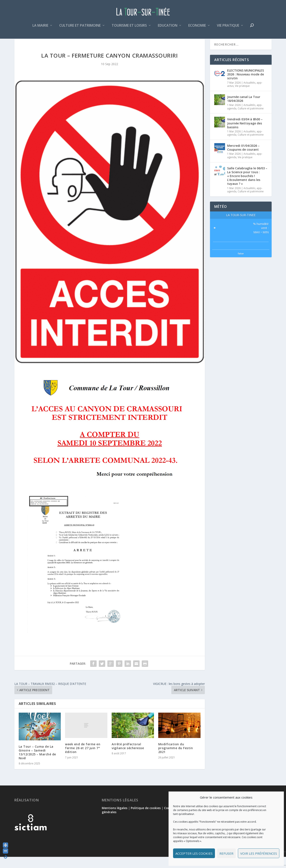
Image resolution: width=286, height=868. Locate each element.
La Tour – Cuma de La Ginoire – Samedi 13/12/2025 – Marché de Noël (37, 764)
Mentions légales (115, 819)
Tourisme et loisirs (129, 29)
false (241, 265)
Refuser (226, 853)
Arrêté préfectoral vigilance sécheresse (128, 757)
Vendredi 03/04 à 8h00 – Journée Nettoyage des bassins (245, 134)
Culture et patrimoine (80, 29)
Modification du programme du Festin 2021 (176, 759)
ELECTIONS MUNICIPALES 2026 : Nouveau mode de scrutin (246, 85)
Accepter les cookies (194, 853)
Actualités (249, 94)
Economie (197, 29)
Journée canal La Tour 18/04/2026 (244, 110)
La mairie (40, 29)
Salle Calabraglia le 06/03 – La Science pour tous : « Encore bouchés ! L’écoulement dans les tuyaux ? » (247, 187)
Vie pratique (228, 29)
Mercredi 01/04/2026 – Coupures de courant (243, 159)
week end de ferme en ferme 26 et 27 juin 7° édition (83, 759)
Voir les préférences (259, 853)
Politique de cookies (146, 819)
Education (168, 29)
